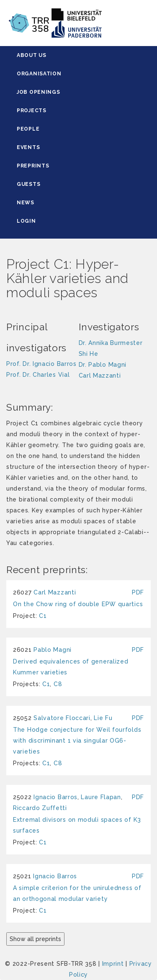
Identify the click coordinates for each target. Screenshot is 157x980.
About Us (32, 55)
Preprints (33, 166)
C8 (58, 684)
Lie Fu (103, 718)
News (26, 203)
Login (26, 221)
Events (28, 147)
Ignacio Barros (55, 797)
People (28, 129)
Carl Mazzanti (55, 592)
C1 (43, 616)
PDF (138, 592)
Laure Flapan (101, 797)
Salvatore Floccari (62, 718)
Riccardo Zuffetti (40, 808)
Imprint (113, 964)
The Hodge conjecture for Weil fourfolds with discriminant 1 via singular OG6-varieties (77, 741)
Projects (32, 111)
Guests (28, 184)
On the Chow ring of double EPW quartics (78, 604)
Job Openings (38, 92)
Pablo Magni (53, 650)
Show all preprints (35, 939)
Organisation (39, 74)
